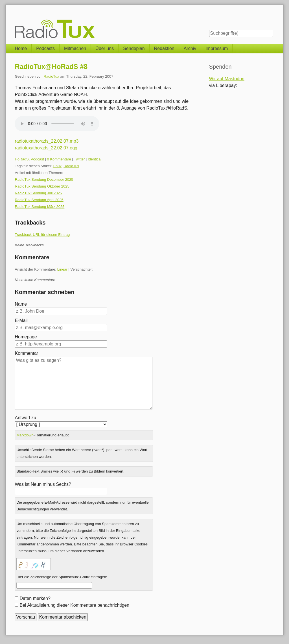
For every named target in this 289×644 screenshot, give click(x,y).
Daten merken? (35, 598)
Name (21, 304)
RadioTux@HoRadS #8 (51, 67)
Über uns (105, 48)
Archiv (190, 48)
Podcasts (45, 48)
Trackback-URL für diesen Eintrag (42, 235)
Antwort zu (25, 418)
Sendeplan (134, 48)
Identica (94, 159)
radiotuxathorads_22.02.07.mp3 (47, 141)
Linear (62, 269)
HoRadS (22, 159)
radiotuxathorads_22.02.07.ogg (46, 148)
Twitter (79, 159)
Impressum (217, 48)
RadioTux (51, 76)
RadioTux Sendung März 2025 (40, 207)
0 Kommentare (59, 159)
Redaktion (164, 48)
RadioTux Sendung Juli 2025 (38, 193)
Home (21, 48)
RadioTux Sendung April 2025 (39, 200)
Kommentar (26, 353)
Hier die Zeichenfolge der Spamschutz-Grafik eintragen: (62, 577)
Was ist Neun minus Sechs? (43, 484)
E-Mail (21, 320)
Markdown (25, 435)
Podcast (37, 159)
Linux (57, 166)
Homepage (26, 337)
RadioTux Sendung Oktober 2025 (42, 186)
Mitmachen (75, 48)
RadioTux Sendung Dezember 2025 (44, 180)
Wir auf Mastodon (227, 79)
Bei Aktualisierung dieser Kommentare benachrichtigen (74, 605)
